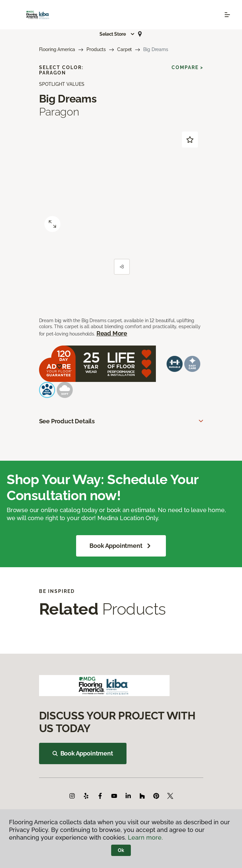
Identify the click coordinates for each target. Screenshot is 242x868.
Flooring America (57, 49)
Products (96, 49)
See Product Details (67, 421)
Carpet (125, 49)
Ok (121, 850)
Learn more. (145, 837)
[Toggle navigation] (227, 15)
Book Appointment (121, 546)
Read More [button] (112, 333)
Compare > (187, 67)
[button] (117, 34)
